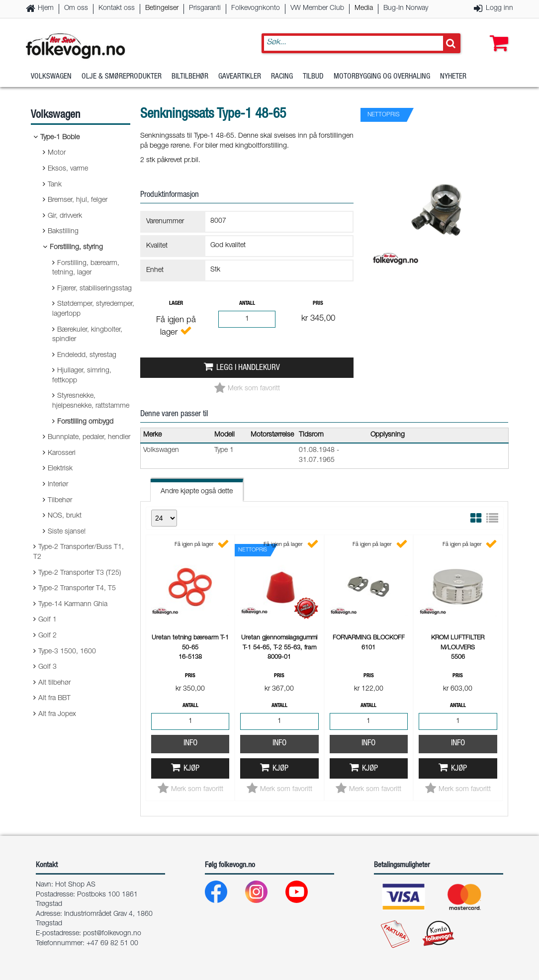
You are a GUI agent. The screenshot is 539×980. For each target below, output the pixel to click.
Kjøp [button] (191, 769)
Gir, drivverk (65, 216)
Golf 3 (47, 667)
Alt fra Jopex (57, 714)
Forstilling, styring (76, 248)
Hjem (46, 8)
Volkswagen (51, 77)
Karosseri (62, 453)
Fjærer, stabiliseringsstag (94, 289)
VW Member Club (317, 8)
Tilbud (313, 77)
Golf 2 (47, 636)
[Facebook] (224, 894)
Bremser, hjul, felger (78, 200)
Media (364, 8)
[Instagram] (264, 894)
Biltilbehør (190, 77)
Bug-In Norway (406, 8)
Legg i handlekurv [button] (248, 368)
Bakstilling (63, 232)
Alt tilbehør (54, 683)
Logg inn (499, 8)
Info (190, 744)
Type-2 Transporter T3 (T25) (80, 573)
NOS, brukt (65, 516)
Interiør (58, 485)
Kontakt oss (117, 8)
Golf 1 (47, 620)
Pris (318, 304)
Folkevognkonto (256, 8)
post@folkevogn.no (112, 934)
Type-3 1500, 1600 (67, 652)
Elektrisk (60, 469)
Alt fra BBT (54, 699)
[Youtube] (305, 894)
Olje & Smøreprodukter (122, 77)
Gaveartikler (240, 77)
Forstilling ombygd (85, 422)
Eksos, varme (68, 169)
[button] (497, 33)
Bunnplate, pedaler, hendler (89, 438)
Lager (176, 304)
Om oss (76, 8)
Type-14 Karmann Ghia (73, 605)
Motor (57, 153)
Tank (55, 185)
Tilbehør (60, 501)
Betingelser (162, 8)
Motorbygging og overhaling (382, 77)
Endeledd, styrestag (87, 356)
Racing (282, 77)
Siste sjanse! (67, 532)
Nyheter (453, 77)
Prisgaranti (205, 8)
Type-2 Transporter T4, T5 (77, 589)
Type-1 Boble (60, 138)
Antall (247, 304)
